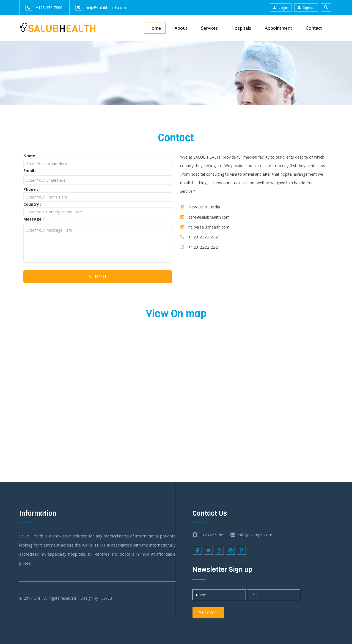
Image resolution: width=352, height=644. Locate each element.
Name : (30, 156)
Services (209, 28)
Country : (32, 204)
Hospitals (241, 28)
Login (281, 7)
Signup (306, 7)
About (181, 28)
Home (155, 28)
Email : (30, 171)
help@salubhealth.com (101, 8)
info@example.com (251, 535)
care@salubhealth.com (210, 217)
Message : (34, 219)
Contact (314, 28)
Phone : (31, 189)
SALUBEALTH (58, 28)
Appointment (278, 28)
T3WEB (106, 598)
